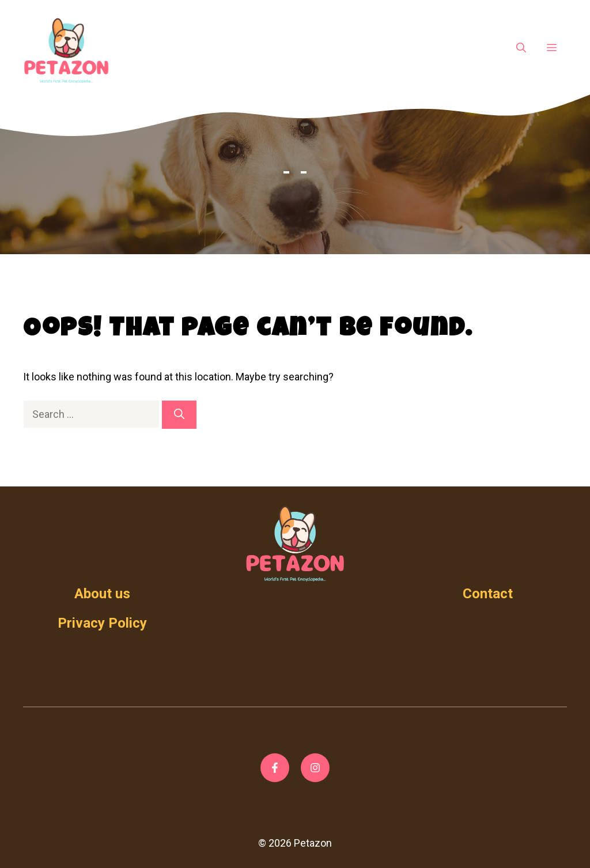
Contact (488, 594)
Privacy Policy (102, 623)
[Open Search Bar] (521, 48)
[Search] (179, 415)
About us (102, 594)
